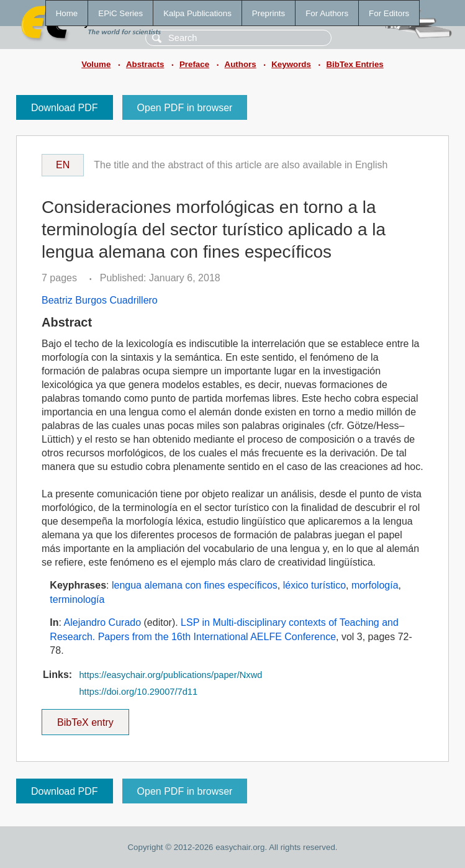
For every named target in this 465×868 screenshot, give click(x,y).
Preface (194, 64)
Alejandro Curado (103, 622)
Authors (241, 64)
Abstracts (145, 64)
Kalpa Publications (197, 13)
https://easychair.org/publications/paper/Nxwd (170, 675)
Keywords (291, 64)
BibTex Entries (354, 64)
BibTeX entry (85, 718)
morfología (375, 585)
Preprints (269, 13)
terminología (77, 599)
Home (67, 13)
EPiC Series (120, 13)
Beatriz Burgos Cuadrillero (100, 300)
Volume (96, 64)
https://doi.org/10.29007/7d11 (138, 692)
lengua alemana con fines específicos (195, 585)
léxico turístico (314, 585)
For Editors (389, 13)
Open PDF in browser (185, 108)
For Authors (327, 13)
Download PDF (65, 108)
